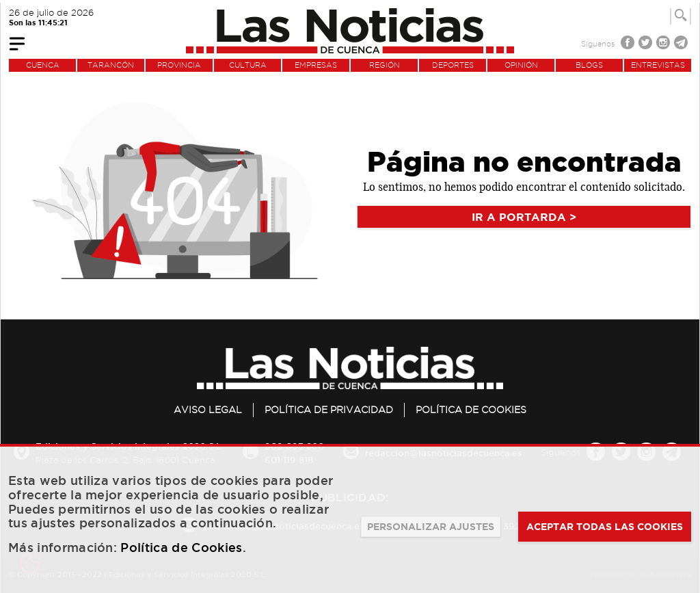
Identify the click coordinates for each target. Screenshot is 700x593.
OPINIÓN (521, 65)
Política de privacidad (329, 410)
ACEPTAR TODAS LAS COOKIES (605, 527)
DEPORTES (453, 65)
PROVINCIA (179, 65)
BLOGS (589, 65)
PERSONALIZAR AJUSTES (431, 527)
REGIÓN (385, 65)
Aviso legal (208, 410)
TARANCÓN (111, 65)
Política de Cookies (471, 410)
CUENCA (43, 65)
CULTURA (248, 65)
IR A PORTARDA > (524, 217)
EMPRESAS (316, 65)
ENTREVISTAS (658, 65)
